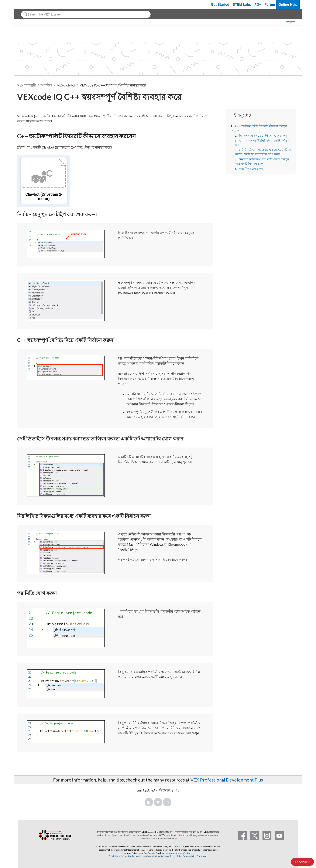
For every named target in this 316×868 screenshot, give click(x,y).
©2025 (175, 847)
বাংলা (291, 22)
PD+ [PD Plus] (258, 5)
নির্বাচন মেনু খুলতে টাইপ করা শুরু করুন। (263, 136)
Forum (270, 5)
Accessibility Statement (196, 856)
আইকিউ (46, 85)
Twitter (158, 802)
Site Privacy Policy (117, 856)
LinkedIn (167, 802)
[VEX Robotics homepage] (25, 5)
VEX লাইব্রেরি (26, 85)
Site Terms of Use (136, 856)
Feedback (302, 862)
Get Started (220, 5)
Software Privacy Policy (171, 856)
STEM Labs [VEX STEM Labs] (242, 5)
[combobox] (86, 14)
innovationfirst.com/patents (179, 853)
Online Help (288, 5)
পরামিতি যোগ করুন (251, 169)
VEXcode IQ (66, 85)
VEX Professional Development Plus (227, 780)
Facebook (149, 802)
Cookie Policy (153, 856)
